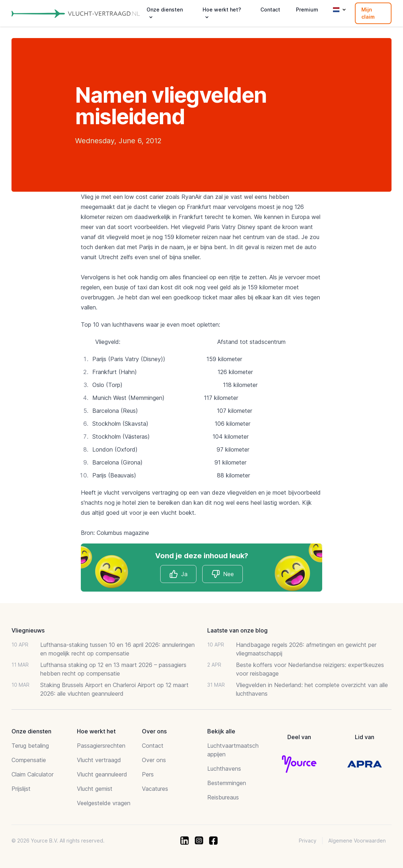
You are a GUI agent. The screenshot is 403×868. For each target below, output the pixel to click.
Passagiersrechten (101, 746)
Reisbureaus (223, 797)
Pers (148, 774)
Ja (178, 574)
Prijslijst (21, 789)
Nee (223, 574)
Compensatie (29, 760)
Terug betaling (30, 746)
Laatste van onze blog (237, 630)
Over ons (154, 760)
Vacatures (155, 789)
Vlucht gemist (95, 789)
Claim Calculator (33, 774)
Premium (307, 10)
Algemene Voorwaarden (357, 841)
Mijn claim (368, 13)
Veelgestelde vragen (104, 803)
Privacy (308, 841)
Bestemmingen (227, 783)
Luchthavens (224, 769)
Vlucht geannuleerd (102, 774)
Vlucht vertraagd (99, 760)
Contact (270, 10)
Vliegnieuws (28, 630)
